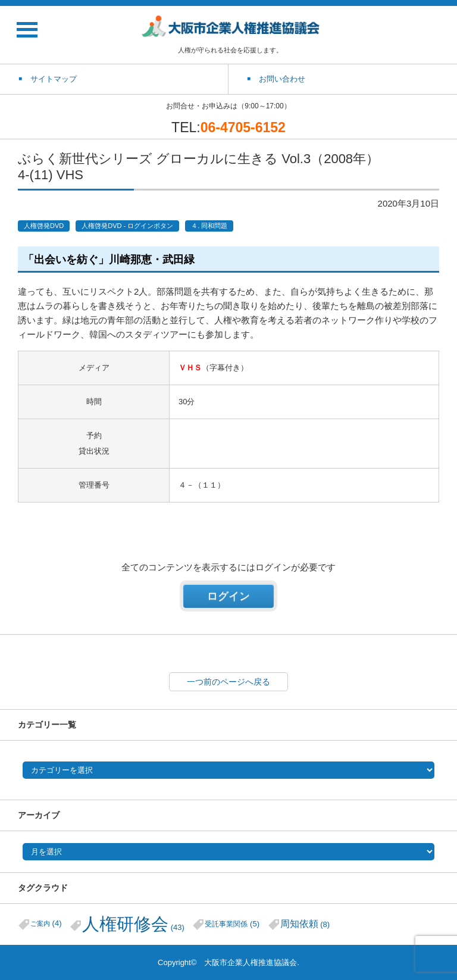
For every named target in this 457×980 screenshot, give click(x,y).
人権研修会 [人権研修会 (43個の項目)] (133, 924)
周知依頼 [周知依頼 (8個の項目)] (305, 924)
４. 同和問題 (209, 226)
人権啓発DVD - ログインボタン (127, 226)
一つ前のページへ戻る (228, 682)
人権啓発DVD (44, 226)
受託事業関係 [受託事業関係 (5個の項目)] (232, 924)
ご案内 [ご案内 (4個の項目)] (46, 923)
